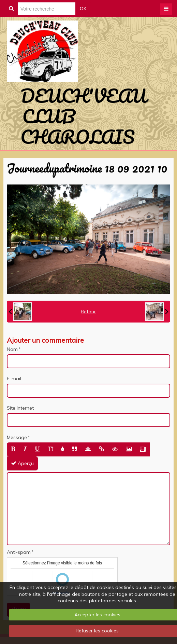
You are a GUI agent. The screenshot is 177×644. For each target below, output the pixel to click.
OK (83, 9)
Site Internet (20, 408)
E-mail (14, 379)
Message (17, 437)
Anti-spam (19, 552)
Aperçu (22, 463)
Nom (12, 349)
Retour (88, 312)
